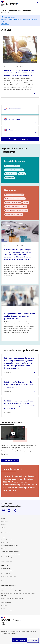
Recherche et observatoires (8, 585)
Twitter (15, 511)
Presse (3, 608)
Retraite (26, 203)
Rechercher (33, 2)
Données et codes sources (8, 530)
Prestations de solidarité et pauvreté (16, 210)
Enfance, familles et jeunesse (14, 214)
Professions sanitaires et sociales (15, 199)
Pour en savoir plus (9, 460)
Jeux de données (15, 119)
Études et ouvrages (6, 568)
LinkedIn (9, 511)
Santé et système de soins (13, 203)
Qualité (3, 527)
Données (4, 581)
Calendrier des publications (8, 571)
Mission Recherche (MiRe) (8, 588)
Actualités (4, 605)
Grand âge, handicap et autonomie (16, 207)
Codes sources (14, 130)
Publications (4, 565)
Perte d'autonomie (11, 174)
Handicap (22, 174)
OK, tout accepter (19, 640)
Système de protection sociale (14, 195)
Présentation (5, 521)
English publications (6, 574)
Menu (38, 2)
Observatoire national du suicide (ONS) (11, 591)
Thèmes (3, 537)
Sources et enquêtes (7, 561)
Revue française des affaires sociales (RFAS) (12, 598)
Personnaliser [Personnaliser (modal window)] (33, 640)
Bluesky (4, 511)
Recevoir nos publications (21, 139)
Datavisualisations (15, 109)
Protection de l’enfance (12, 166)
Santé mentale (10, 178)
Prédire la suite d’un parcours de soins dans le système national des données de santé (19, 384)
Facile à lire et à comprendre (9, 577)
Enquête (4, 24)
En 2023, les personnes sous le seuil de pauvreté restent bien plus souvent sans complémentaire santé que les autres (20, 405)
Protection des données (7, 533)
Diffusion (4, 524)
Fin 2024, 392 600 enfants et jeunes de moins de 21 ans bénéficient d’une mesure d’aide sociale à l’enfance (20, 73)
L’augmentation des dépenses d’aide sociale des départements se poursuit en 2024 (20, 316)
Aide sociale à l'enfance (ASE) (14, 170)
